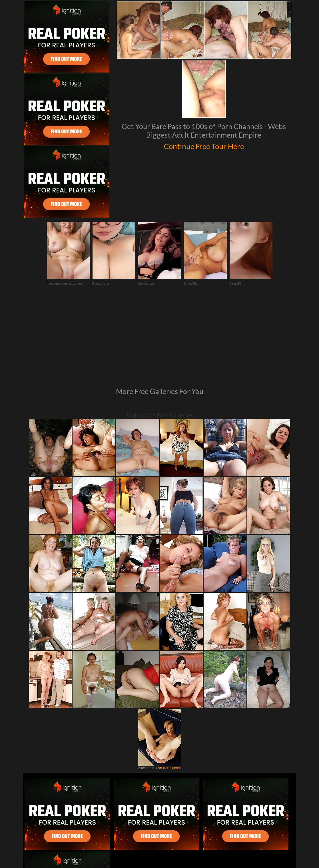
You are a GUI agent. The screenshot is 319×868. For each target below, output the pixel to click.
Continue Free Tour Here (204, 145)
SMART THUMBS (169, 690)
